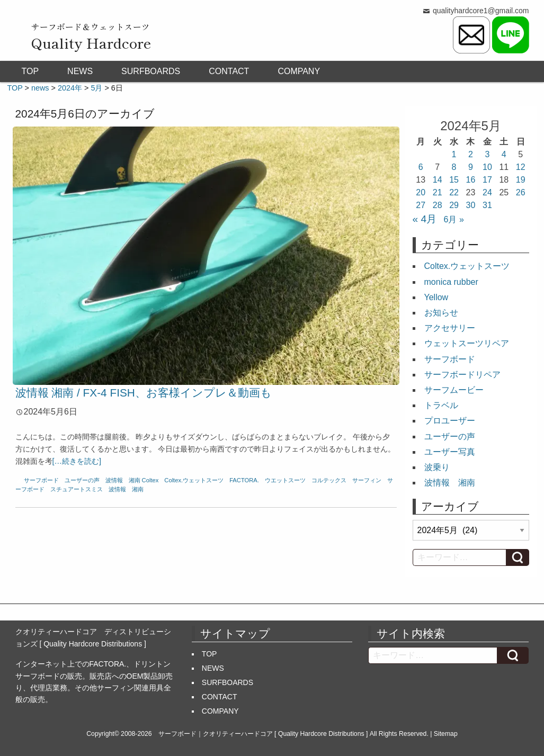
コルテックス (329, 480)
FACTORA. (244, 480)
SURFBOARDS (151, 71)
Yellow (436, 297)
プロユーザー (450, 421)
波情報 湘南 (123, 480)
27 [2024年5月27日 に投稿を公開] (421, 205)
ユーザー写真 (450, 452)
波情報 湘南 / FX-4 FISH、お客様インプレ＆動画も (144, 393)
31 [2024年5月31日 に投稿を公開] (487, 205)
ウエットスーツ (285, 480)
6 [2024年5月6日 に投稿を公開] (421, 167)
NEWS (80, 71)
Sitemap (446, 734)
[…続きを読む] (77, 461)
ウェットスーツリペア (467, 343)
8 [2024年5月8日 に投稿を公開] (454, 167)
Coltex (150, 480)
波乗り (437, 467)
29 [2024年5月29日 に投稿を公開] (454, 205)
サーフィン (367, 480)
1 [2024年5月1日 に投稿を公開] (454, 154)
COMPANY (299, 71)
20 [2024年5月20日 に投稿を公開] (421, 192)
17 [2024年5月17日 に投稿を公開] (487, 180)
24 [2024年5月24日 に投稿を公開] (487, 192)
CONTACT (229, 71)
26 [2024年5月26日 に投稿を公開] (521, 192)
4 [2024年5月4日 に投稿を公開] (504, 154)
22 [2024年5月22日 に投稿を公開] (454, 192)
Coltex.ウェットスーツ (194, 480)
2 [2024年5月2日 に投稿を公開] (471, 154)
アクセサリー (450, 328)
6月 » (454, 219)
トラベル (441, 405)
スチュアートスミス (77, 489)
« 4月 (425, 219)
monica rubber (451, 282)
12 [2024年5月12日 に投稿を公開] (521, 167)
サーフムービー (454, 390)
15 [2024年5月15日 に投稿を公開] (454, 180)
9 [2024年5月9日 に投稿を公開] (471, 167)
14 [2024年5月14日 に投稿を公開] (438, 180)
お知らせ (441, 313)
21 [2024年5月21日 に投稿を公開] (438, 192)
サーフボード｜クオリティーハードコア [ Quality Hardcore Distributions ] (263, 734)
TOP (30, 71)
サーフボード (41, 480)
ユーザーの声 (82, 480)
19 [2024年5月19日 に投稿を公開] (521, 180)
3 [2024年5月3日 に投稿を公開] (487, 154)
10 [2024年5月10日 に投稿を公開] (487, 167)
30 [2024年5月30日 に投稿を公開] (471, 205)
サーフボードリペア (462, 375)
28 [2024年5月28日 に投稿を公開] (438, 205)
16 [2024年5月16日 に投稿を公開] (471, 180)
